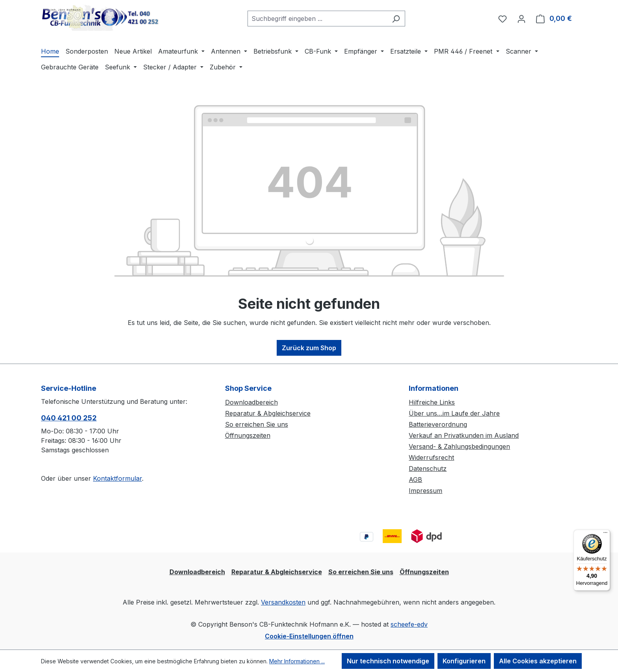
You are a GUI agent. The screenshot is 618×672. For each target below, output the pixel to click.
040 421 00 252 (69, 418)
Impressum (425, 491)
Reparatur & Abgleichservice (268, 413)
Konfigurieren (464, 661)
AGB (415, 480)
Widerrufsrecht (431, 457)
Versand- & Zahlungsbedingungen (459, 446)
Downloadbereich (251, 402)
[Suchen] (396, 19)
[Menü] (605, 534)
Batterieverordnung (438, 424)
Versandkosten (283, 602)
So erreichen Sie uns (257, 424)
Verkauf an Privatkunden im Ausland (464, 435)
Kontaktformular (117, 478)
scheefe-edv (409, 624)
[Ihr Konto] (521, 19)
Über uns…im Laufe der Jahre (454, 413)
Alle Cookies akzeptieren (538, 661)
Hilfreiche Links (432, 402)
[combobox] (317, 19)
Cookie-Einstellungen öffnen (309, 636)
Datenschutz (428, 469)
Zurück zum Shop (309, 348)
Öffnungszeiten (248, 435)
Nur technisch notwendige (388, 661)
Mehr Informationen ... (297, 661)
